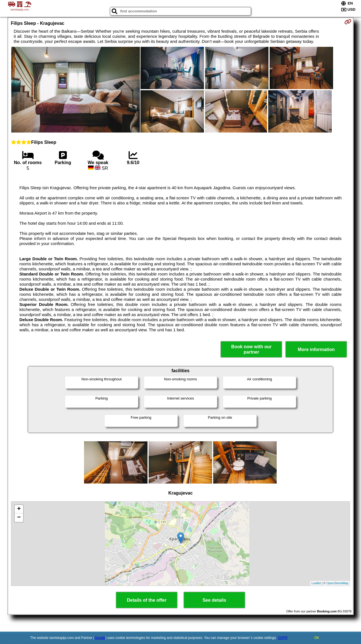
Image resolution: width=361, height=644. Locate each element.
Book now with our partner (251, 349)
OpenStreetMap (338, 583)
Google (100, 638)
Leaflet (316, 583)
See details (214, 600)
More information (316, 349)
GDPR (283, 638)
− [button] (19, 518)
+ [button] (19, 509)
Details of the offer (147, 600)
